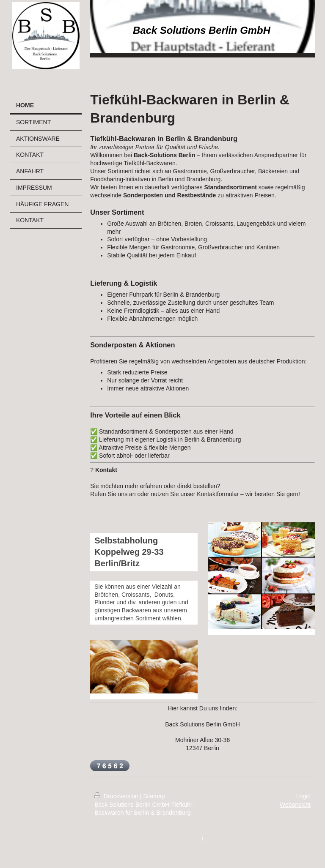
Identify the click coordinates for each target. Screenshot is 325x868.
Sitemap (154, 796)
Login (303, 796)
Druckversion (117, 796)
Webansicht (295, 805)
